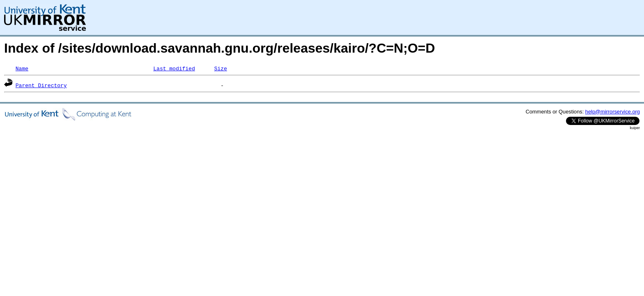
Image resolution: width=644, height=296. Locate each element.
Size (220, 68)
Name (22, 68)
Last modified (174, 68)
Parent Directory (41, 85)
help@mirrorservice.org (613, 112)
